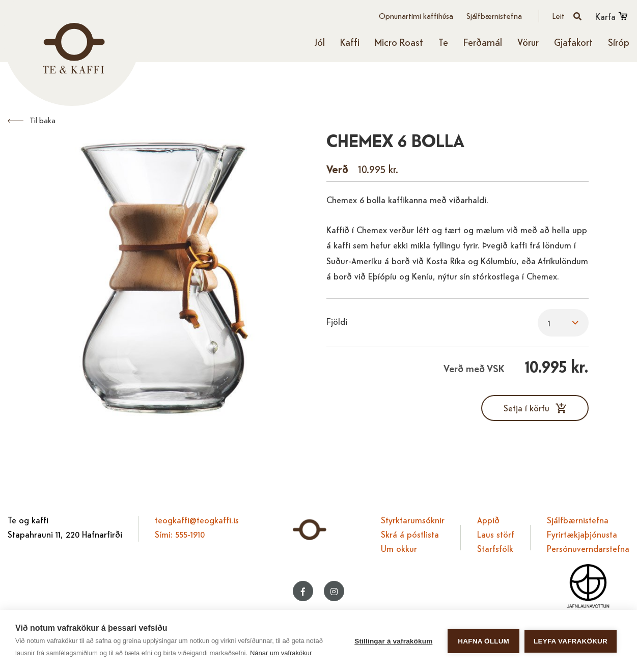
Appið (488, 520)
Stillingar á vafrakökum (393, 641)
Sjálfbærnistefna (578, 520)
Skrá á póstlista (410, 534)
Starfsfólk (495, 548)
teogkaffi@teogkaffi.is (197, 520)
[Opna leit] (567, 16)
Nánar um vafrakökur (281, 653)
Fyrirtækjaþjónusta (582, 534)
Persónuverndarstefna (588, 548)
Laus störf (496, 534)
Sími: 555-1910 (180, 534)
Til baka (43, 120)
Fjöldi (337, 321)
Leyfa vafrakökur (571, 641)
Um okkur (399, 548)
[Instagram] (334, 591)
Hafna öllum (483, 641)
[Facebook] (303, 591)
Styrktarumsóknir (413, 520)
